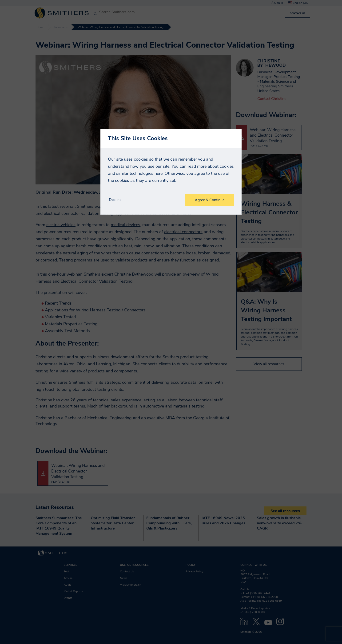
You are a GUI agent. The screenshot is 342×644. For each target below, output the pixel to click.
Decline (115, 200)
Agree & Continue (210, 200)
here (159, 173)
